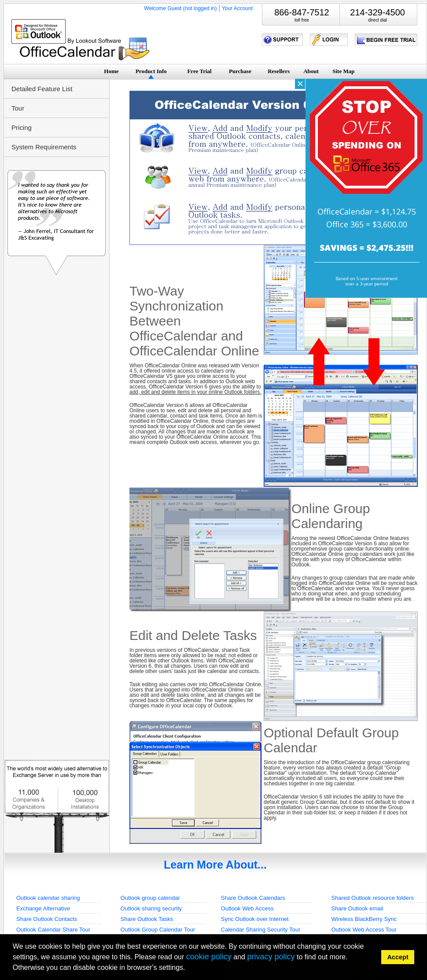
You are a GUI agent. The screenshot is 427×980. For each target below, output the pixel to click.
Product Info (151, 71)
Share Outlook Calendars (253, 898)
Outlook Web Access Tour (364, 930)
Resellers (279, 71)
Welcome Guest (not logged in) (180, 8)
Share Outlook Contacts (47, 919)
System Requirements (44, 147)
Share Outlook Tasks (147, 919)
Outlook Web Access (247, 908)
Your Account (237, 8)
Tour (18, 108)
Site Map (343, 71)
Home (111, 71)
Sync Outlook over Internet (255, 919)
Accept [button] (398, 957)
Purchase (240, 71)
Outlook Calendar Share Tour (53, 930)
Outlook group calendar (150, 898)
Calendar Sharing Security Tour (261, 930)
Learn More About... (215, 865)
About (311, 71)
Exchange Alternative (43, 908)
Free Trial (199, 71)
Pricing (22, 128)
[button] (188, 969)
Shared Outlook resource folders (373, 898)
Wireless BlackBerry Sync (364, 919)
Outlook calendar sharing (48, 898)
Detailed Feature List (42, 89)
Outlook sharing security (151, 908)
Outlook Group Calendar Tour (158, 930)
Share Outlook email (357, 908)
